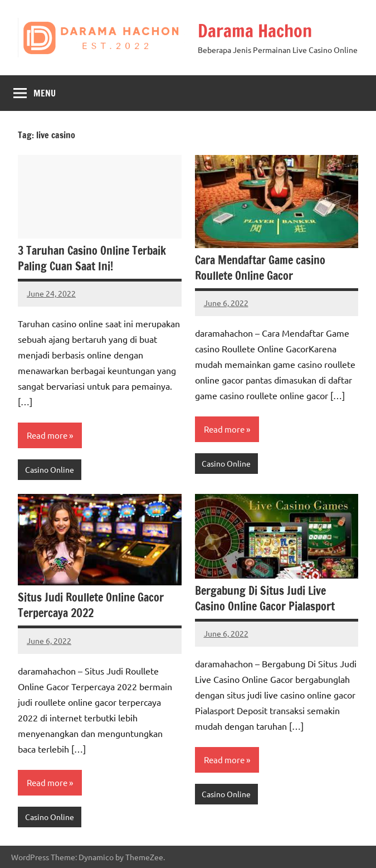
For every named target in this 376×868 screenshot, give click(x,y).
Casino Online (50, 469)
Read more (47, 435)
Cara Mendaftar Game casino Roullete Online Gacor (260, 268)
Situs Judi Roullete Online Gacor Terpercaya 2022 (91, 605)
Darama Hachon (255, 31)
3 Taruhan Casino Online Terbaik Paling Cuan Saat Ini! (92, 258)
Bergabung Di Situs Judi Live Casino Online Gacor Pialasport (265, 598)
